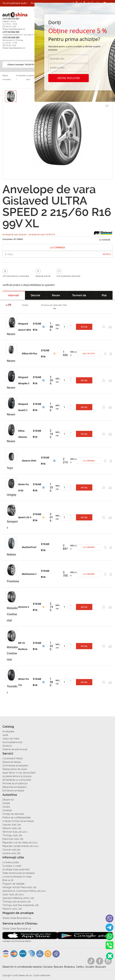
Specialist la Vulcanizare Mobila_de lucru (24, 891)
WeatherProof (29, 547)
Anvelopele (8, 731)
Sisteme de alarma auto (17, 10)
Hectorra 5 (24, 607)
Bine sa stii (8, 880)
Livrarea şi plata (11, 862)
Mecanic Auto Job (12, 828)
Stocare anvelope (12, 762)
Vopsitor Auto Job (12, 825)
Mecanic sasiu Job (12, 909)
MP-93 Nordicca (23, 646)
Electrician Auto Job (13, 839)
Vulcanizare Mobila (13, 758)
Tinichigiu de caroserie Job (17, 902)
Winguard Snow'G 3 (23, 407)
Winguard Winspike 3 (24, 380)
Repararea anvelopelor (14, 787)
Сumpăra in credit (12, 866)
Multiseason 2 (29, 574)
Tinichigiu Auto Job (12, 835)
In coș (84, 327)
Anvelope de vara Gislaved (15, 234)
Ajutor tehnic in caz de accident (19, 773)
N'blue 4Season (23, 434)
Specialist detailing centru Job (18, 898)
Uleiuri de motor (11, 739)
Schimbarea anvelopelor (15, 766)
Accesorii (7, 746)
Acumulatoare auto (15, 3)
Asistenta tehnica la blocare (17, 776)
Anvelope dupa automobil (16, 869)
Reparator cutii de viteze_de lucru (20, 843)
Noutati (6, 803)
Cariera (6, 807)
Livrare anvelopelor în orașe (17, 877)
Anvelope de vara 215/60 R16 (42, 234)
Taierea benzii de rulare (15, 769)
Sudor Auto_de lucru (13, 894)
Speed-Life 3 (25, 517)
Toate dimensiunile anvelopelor (19, 873)
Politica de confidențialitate (17, 818)
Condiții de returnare (13, 814)
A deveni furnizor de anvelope (18, 821)
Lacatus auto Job (11, 853)
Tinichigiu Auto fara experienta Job (20, 905)
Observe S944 (29, 461)
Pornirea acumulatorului (15, 783)
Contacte (7, 810)
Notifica (107, 254)
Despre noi (8, 800)
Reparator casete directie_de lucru (21, 846)
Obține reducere (69, 78)
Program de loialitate (13, 884)
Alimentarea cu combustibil (17, 780)
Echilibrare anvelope (13, 791)
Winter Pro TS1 (24, 682)
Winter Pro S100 (24, 487)
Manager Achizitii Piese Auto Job (19, 887)
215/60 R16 (37, 327)
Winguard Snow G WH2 (25, 327)
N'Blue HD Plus (29, 354)
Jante (5, 735)
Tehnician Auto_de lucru (15, 832)
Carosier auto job (11, 850)
